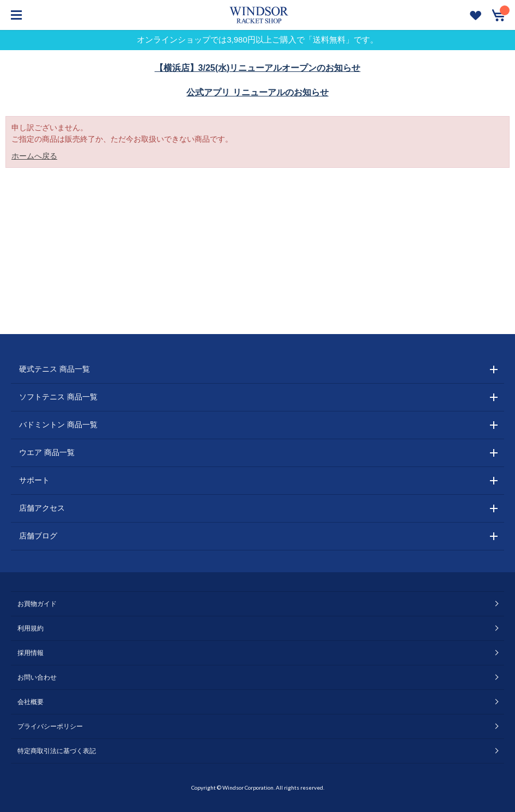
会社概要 (31, 702)
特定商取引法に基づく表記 (57, 751)
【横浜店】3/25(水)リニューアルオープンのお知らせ (258, 68)
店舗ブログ (38, 536)
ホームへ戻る (34, 156)
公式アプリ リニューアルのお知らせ (257, 92)
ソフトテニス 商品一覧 (58, 397)
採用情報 (31, 653)
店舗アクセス (42, 508)
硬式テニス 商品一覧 (54, 369)
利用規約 (31, 628)
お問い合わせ (37, 677)
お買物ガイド (37, 604)
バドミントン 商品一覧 (58, 425)
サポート (34, 480)
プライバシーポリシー (50, 726)
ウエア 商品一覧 (47, 452)
